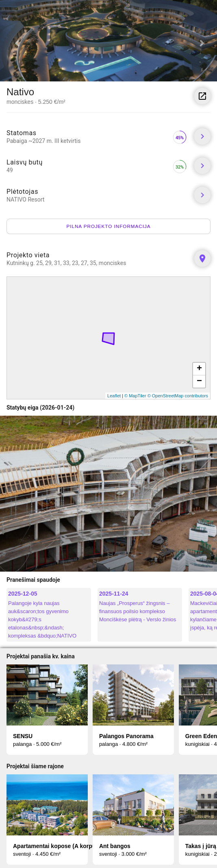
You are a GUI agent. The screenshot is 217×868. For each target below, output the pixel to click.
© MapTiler (135, 396)
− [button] (199, 381)
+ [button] (199, 369)
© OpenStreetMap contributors (178, 396)
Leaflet (114, 396)
